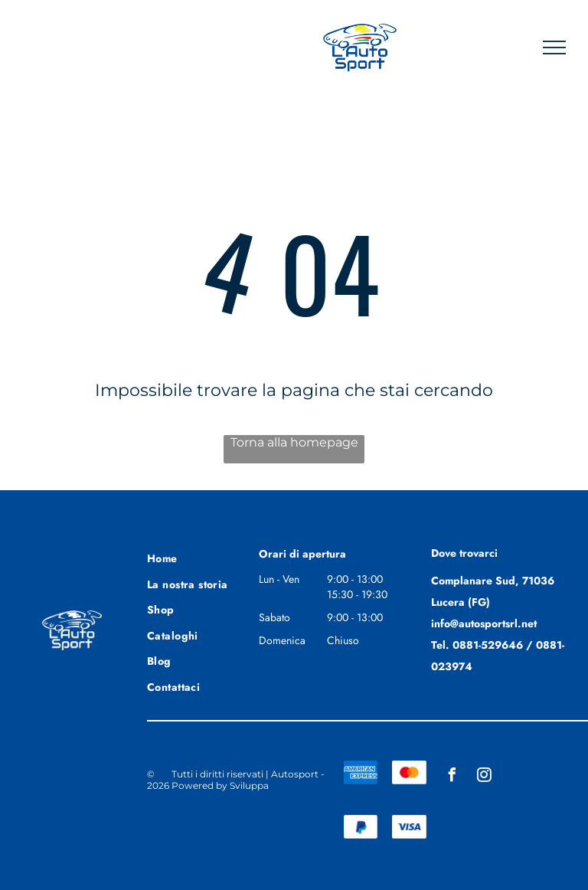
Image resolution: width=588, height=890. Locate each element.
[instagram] (484, 777)
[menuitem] (202, 557)
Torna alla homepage (294, 442)
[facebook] (452, 777)
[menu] (554, 47)
